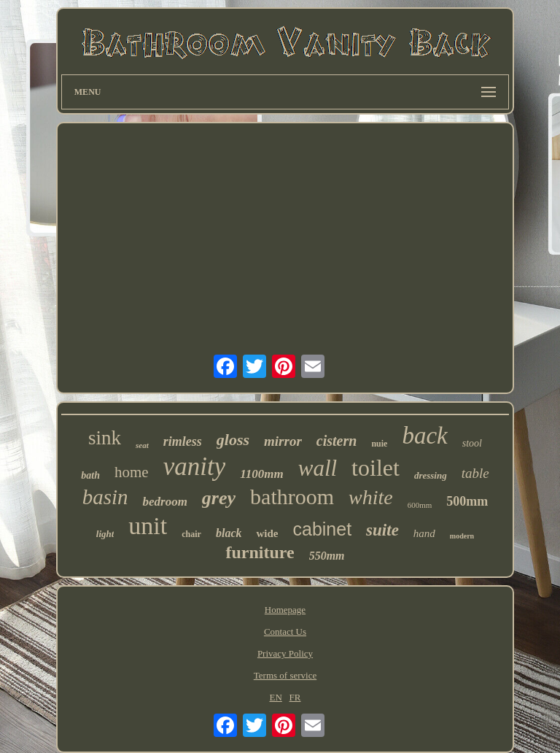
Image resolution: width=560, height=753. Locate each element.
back (424, 436)
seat (142, 445)
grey (219, 498)
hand (424, 533)
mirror (283, 441)
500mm (467, 501)
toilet (376, 468)
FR (295, 697)
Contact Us (285, 632)
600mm (420, 505)
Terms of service (285, 675)
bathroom (292, 497)
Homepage (285, 610)
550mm (327, 556)
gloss (233, 440)
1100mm (262, 474)
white (371, 497)
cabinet (322, 529)
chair (191, 534)
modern (462, 536)
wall (318, 468)
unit (148, 526)
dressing (431, 475)
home (132, 472)
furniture (260, 552)
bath (90, 475)
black (229, 533)
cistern (337, 441)
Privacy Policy (285, 653)
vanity (195, 467)
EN (275, 697)
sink (105, 438)
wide (267, 533)
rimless (183, 441)
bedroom (164, 502)
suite (382, 530)
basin (105, 497)
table (475, 473)
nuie (379, 444)
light (105, 534)
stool (472, 443)
